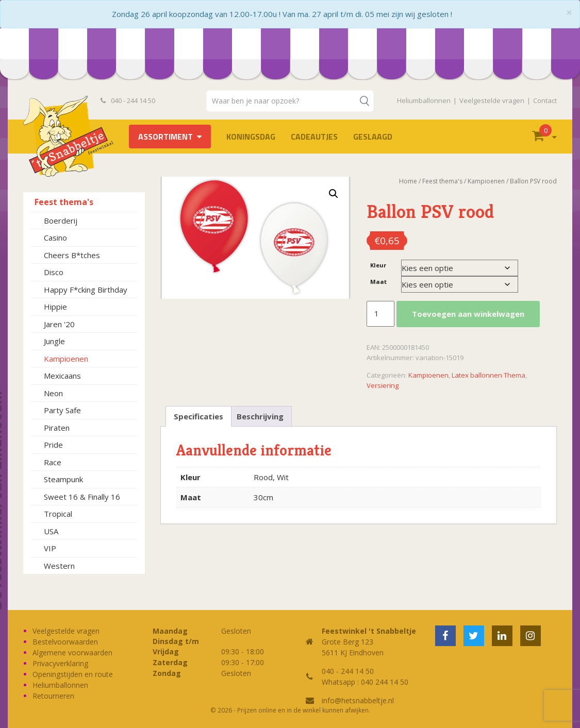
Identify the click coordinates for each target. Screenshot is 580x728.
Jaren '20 (59, 324)
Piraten (57, 428)
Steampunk (63, 479)
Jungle (54, 341)
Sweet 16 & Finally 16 (82, 497)
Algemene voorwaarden (72, 653)
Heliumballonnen (424, 100)
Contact (545, 100)
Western (59, 566)
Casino (55, 238)
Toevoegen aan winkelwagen (468, 314)
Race (53, 462)
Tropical (58, 514)
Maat (378, 282)
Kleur (378, 265)
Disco (54, 272)
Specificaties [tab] (198, 416)
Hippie (55, 307)
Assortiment (165, 137)
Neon (53, 393)
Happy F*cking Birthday (86, 290)
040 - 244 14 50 (128, 100)
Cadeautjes (314, 137)
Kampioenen (66, 359)
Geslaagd (373, 137)
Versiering (383, 385)
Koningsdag (251, 137)
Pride (53, 445)
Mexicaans (62, 376)
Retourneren (53, 696)
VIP (50, 548)
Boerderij (61, 221)
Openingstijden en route (73, 674)
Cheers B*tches (72, 255)
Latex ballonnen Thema (488, 375)
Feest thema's (64, 202)
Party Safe (62, 410)
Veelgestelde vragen (492, 100)
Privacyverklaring (60, 663)
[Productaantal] (380, 314)
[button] (334, 194)
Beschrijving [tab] (260, 416)
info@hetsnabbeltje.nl (358, 700)
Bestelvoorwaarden (65, 642)
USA (51, 531)
